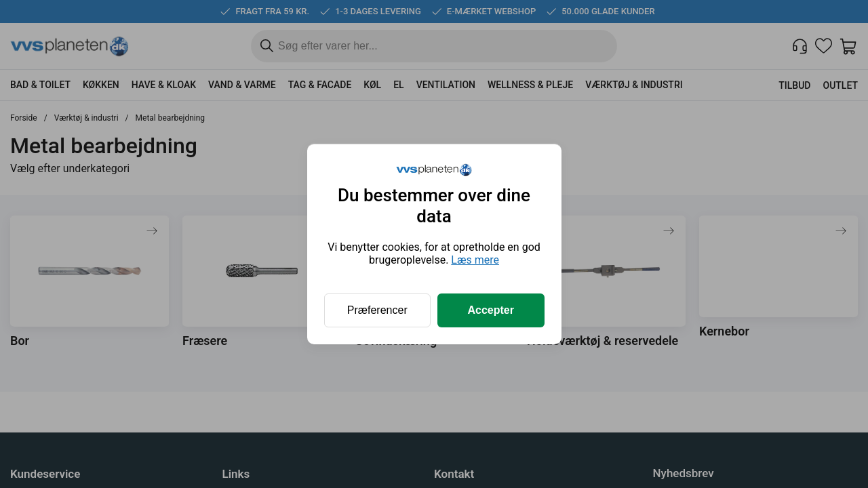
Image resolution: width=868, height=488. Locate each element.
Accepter (491, 310)
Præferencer (377, 310)
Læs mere (475, 260)
